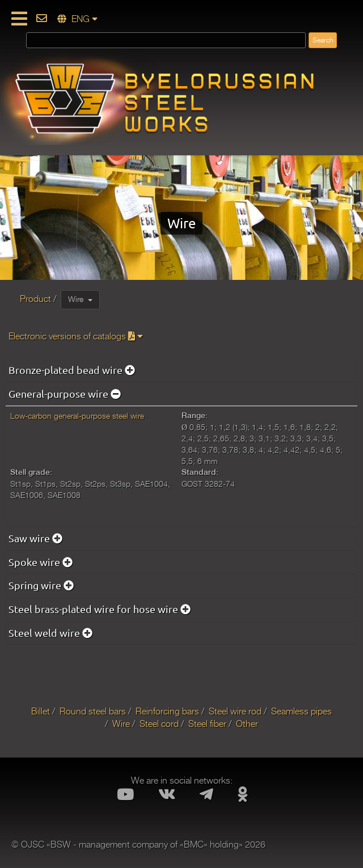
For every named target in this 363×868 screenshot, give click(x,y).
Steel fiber (207, 724)
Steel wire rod (235, 712)
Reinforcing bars (167, 712)
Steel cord (159, 724)
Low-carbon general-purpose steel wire (77, 416)
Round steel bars (93, 712)
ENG (77, 19)
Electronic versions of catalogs (76, 337)
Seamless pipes (301, 712)
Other (247, 724)
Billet (41, 712)
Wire (80, 299)
